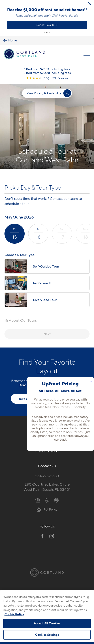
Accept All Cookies (47, 623)
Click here (74, 16)
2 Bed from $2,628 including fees (47, 75)
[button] (44, 34)
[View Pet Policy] (47, 511)
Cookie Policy (14, 614)
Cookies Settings (47, 635)
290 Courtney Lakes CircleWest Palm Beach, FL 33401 (47, 489)
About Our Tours (21, 322)
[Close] (88, 597)
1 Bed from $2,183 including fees (47, 71)
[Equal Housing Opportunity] (38, 502)
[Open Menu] (87, 56)
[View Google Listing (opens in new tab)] (47, 80)
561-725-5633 (47, 478)
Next (47, 336)
